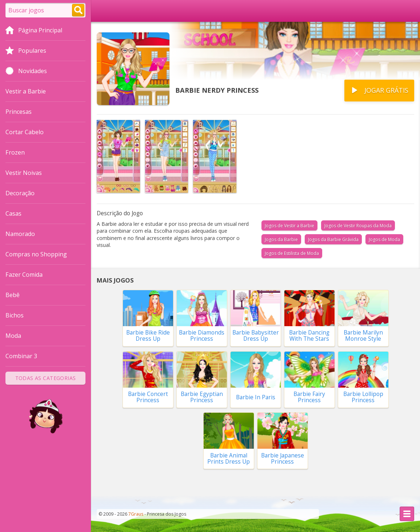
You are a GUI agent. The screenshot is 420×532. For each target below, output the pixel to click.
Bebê (13, 295)
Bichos (15, 315)
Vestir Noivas (24, 173)
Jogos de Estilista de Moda (292, 253)
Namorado (20, 234)
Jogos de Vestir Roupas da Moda (358, 226)
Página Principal (34, 31)
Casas (13, 213)
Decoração (20, 193)
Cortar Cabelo (25, 132)
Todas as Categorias (46, 378)
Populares (26, 51)
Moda (13, 336)
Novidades (26, 72)
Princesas (19, 112)
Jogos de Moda (384, 239)
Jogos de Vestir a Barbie (289, 226)
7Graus (136, 514)
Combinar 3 (21, 356)
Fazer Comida (24, 275)
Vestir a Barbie (26, 91)
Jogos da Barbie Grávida (333, 239)
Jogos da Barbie (281, 239)
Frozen (15, 152)
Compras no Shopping (36, 254)
